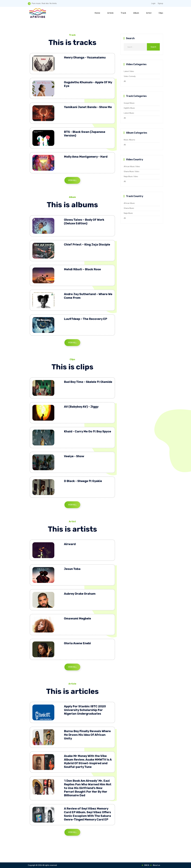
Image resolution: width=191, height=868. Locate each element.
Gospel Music (129, 103)
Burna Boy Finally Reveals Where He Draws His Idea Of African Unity (87, 735)
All (125, 81)
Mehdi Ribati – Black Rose (82, 269)
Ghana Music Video (131, 171)
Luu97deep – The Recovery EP (86, 319)
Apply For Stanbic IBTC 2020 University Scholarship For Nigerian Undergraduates (85, 710)
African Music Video (132, 167)
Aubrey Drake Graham (80, 594)
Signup (160, 3)
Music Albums (129, 140)
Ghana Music (129, 208)
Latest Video (129, 71)
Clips (161, 13)
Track (123, 13)
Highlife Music (129, 108)
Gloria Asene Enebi (77, 643)
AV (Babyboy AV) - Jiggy (81, 407)
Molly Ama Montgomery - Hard (86, 157)
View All (72, 180)
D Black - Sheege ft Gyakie (83, 481)
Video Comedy (130, 76)
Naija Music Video (131, 176)
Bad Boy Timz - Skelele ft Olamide (88, 382)
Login (153, 3)
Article (110, 13)
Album (136, 13)
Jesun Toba (72, 569)
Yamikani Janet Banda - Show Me (88, 107)
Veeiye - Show (74, 456)
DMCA (147, 865)
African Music (129, 203)
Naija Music (128, 213)
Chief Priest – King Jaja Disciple (87, 245)
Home (97, 13)
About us (156, 865)
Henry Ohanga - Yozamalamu (85, 57)
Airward (70, 544)
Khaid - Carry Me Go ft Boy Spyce (88, 431)
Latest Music (129, 113)
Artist (149, 13)
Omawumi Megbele (77, 618)
